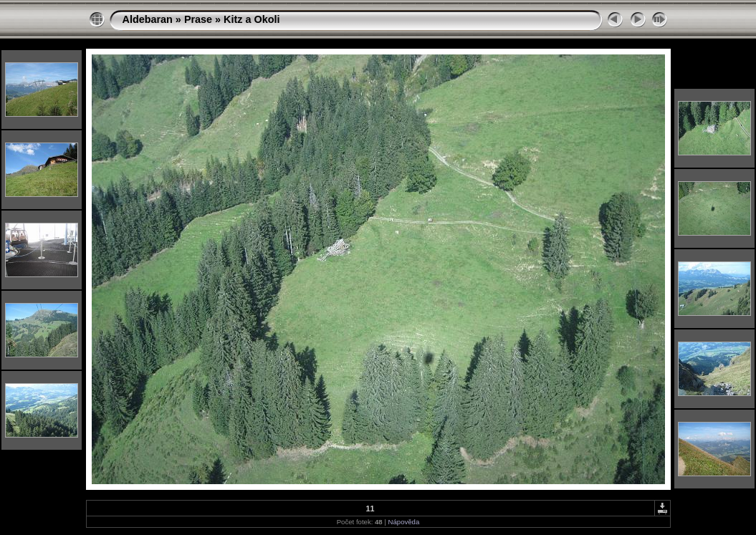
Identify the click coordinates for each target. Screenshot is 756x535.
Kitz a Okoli (252, 19)
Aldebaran (148, 19)
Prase (198, 19)
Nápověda (404, 522)
